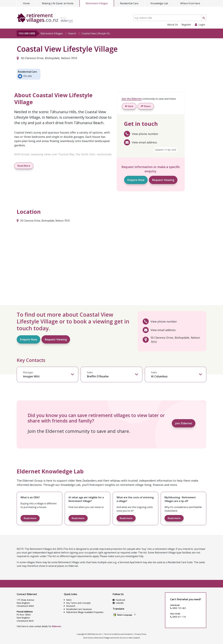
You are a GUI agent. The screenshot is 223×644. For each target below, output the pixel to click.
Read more (30, 518)
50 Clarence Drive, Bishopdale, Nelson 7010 (47, 58)
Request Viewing (163, 180)
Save (129, 106)
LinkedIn (118, 603)
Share (146, 106)
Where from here (190, 3)
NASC (69, 600)
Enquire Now (136, 180)
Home (26, 3)
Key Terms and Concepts (79, 603)
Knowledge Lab (159, 3)
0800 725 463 (178, 608)
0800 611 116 (178, 617)
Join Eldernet (184, 423)
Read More (24, 166)
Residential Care (129, 3)
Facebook (119, 600)
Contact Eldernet (27, 594)
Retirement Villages (97, 3)
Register (186, 25)
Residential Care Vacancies (79, 609)
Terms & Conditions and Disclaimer (118, 634)
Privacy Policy (141, 634)
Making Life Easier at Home (58, 3)
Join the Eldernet (132, 99)
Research (71, 606)
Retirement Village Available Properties (85, 612)
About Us (173, 25)
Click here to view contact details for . (39, 626)
